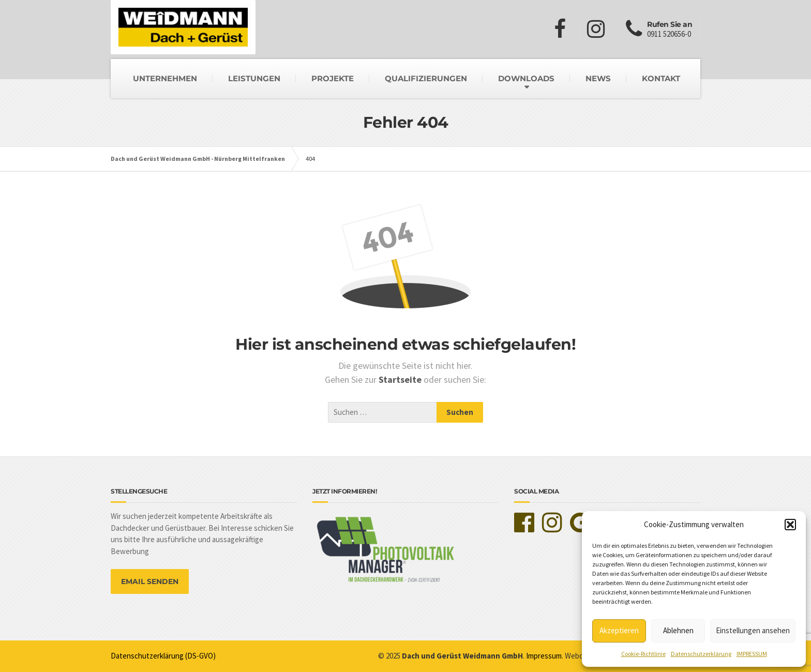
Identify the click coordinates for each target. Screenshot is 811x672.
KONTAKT (661, 78)
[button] (790, 525)
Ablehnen (678, 630)
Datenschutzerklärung (701, 654)
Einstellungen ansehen (753, 630)
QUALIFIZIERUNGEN (426, 78)
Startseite (401, 379)
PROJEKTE (333, 78)
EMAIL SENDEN (150, 581)
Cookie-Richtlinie (643, 654)
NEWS (598, 78)
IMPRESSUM (752, 654)
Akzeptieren (619, 630)
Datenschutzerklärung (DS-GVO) (163, 656)
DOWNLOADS (526, 78)
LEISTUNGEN (254, 78)
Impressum (544, 656)
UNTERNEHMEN (165, 78)
